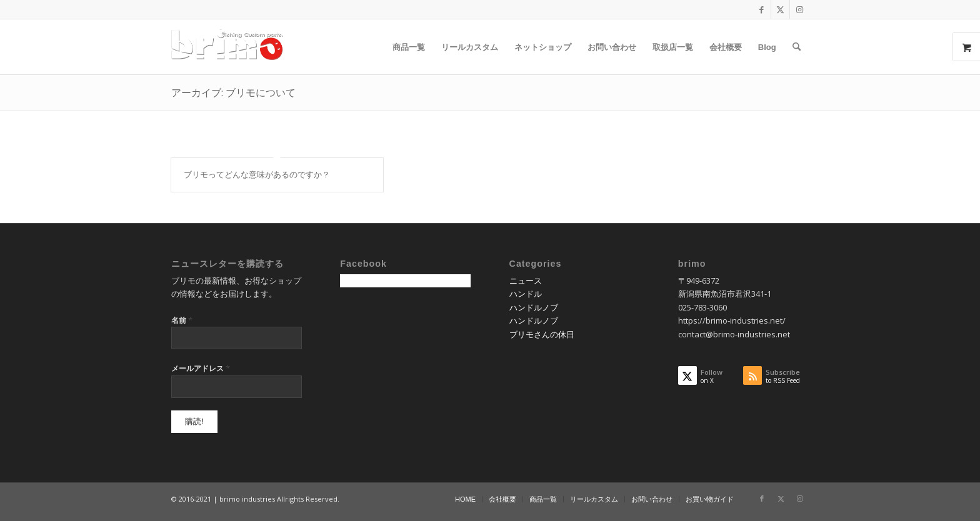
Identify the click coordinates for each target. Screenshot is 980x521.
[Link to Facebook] (762, 9)
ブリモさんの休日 (542, 334)
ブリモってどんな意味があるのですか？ (257, 175)
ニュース (526, 280)
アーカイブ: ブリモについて (233, 92)
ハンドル (526, 294)
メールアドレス (201, 368)
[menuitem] (409, 47)
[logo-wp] (231, 47)
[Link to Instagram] (799, 9)
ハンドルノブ (534, 307)
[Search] (797, 47)
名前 (182, 320)
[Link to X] (780, 9)
